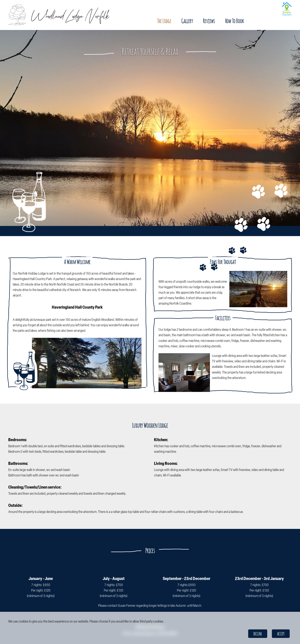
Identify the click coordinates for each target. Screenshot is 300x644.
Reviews (209, 21)
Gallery (187, 21)
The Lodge (164, 21)
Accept (281, 634)
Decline (258, 634)
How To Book (235, 21)
